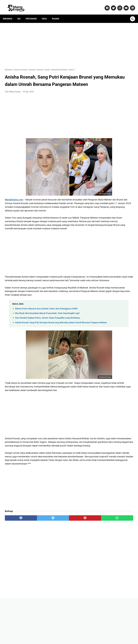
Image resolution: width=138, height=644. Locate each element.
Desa (46, 14)
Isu (21, 14)
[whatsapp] (80, 554)
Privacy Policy (73, 634)
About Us (28, 634)
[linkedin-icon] (130, 5)
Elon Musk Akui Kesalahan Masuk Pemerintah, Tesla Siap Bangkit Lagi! (47, 332)
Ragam (57, 14)
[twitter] (37, 554)
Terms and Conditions (105, 634)
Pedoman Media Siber (54, 634)
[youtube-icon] (124, 5)
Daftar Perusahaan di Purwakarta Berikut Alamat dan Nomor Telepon (116, 204)
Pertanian (33, 14)
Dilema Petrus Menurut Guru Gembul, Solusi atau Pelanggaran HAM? (46, 327)
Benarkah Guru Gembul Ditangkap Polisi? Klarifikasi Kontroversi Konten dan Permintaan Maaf (114, 221)
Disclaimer (87, 634)
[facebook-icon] (105, 5)
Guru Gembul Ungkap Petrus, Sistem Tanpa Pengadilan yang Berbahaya (48, 336)
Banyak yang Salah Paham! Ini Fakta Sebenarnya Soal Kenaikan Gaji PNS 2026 (116, 287)
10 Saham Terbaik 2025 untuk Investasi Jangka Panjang (114, 256)
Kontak (38, 634)
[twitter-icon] (111, 5)
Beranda (10, 14)
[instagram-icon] (118, 5)
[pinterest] (58, 554)
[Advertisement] (48, 42)
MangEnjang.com (14, 204)
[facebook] (16, 554)
